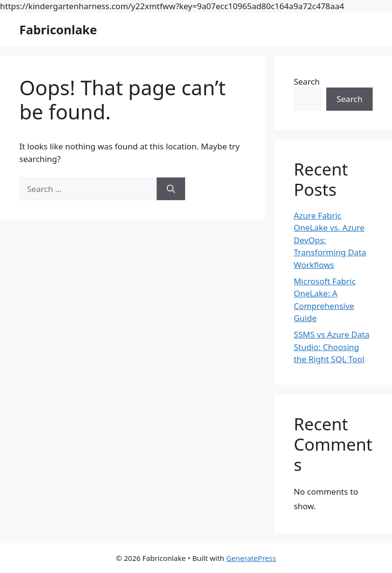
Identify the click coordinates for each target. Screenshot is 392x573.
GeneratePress (251, 558)
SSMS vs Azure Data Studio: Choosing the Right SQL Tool (332, 347)
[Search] (171, 189)
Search (307, 81)
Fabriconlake (58, 29)
